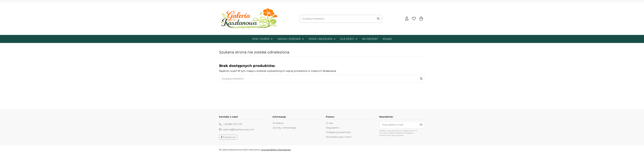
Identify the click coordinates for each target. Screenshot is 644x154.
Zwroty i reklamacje (284, 128)
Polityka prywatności (338, 132)
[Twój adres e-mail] (399, 125)
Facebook (228, 137)
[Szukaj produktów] (378, 19)
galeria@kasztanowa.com (239, 129)
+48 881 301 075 (233, 124)
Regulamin (333, 128)
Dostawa (278, 123)
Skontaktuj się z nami (339, 137)
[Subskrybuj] (421, 125)
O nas (329, 123)
